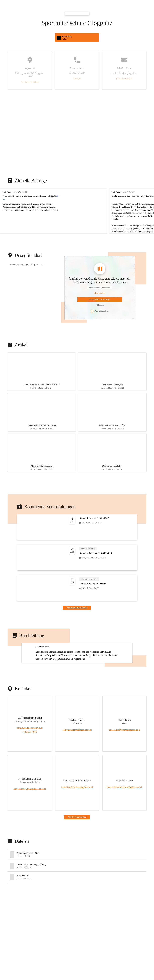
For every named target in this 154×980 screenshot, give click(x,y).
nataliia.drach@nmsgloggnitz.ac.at (124, 761)
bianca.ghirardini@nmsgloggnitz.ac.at (124, 818)
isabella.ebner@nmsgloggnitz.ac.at (30, 820)
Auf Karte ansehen (30, 82)
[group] (77, 211)
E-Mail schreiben (124, 79)
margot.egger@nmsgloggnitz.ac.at (77, 818)
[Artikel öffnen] (42, 373)
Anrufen (77, 79)
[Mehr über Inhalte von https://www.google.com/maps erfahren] (100, 293)
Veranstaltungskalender (77, 614)
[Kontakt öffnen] (30, 750)
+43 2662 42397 (30, 763)
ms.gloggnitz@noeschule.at (30, 759)
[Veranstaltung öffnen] (77, 533)
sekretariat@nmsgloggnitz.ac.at (77, 761)
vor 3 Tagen (7, 192)
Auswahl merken (100, 311)
